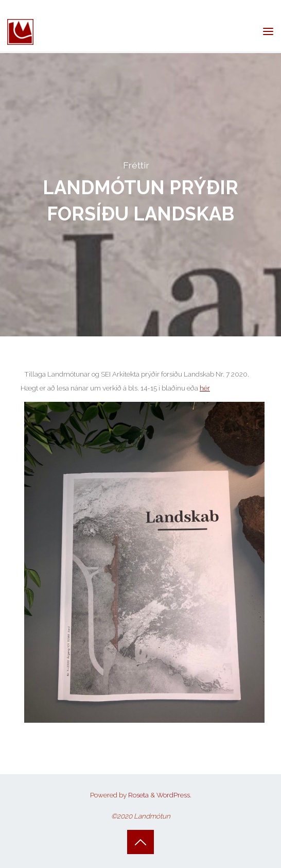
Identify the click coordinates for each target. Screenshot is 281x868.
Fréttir (136, 165)
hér (204, 388)
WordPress (173, 795)
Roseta (138, 795)
